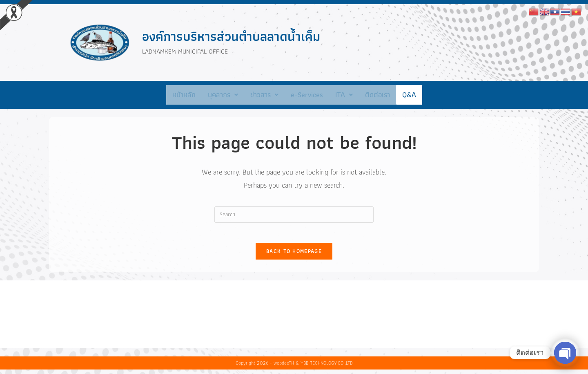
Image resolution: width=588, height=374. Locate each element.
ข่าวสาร (264, 95)
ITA (344, 95)
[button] (223, 95)
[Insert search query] (294, 215)
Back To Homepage (294, 256)
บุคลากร (223, 95)
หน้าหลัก (184, 95)
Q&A (409, 95)
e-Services (307, 95)
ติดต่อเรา (378, 95)
